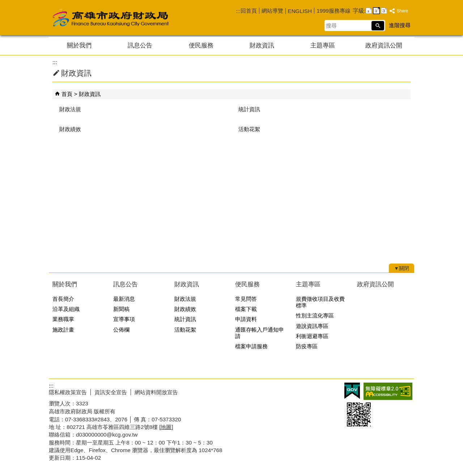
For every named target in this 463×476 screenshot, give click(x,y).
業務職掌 (63, 319)
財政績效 (70, 129)
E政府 (352, 391)
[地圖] (166, 427)
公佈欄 (121, 330)
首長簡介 (63, 299)
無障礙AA (388, 391)
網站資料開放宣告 (156, 392)
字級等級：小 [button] (369, 11)
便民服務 (201, 45)
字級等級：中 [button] (376, 11)
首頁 (67, 94)
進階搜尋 (400, 25)
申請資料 (246, 319)
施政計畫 (63, 330)
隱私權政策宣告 (68, 392)
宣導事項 (124, 319)
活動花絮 (249, 129)
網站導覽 (272, 11)
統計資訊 (249, 109)
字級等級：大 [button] (384, 11)
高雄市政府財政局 (139, 18)
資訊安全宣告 (111, 392)
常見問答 (246, 299)
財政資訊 (262, 45)
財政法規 (70, 109)
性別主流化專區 (315, 315)
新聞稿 (121, 309)
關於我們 (79, 45)
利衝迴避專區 (312, 336)
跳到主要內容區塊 (4, 4)
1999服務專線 (334, 11)
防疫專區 (307, 346)
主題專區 (323, 45)
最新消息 (124, 299)
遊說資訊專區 (312, 326)
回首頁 (249, 11)
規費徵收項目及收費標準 (320, 302)
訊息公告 (140, 45)
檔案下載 (246, 309)
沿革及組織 (66, 309)
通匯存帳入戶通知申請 (260, 333)
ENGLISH (300, 11)
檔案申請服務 (251, 346)
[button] (378, 26)
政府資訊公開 (384, 45)
